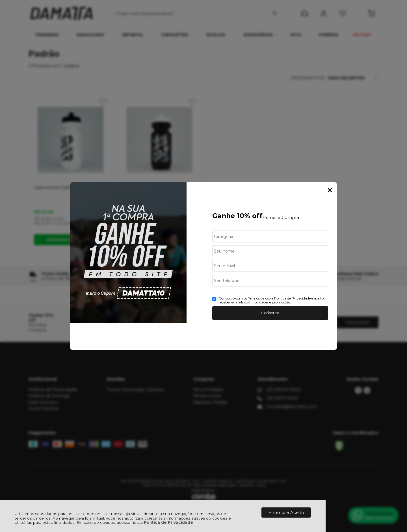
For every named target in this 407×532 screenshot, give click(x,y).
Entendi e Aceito (286, 512)
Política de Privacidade (168, 522)
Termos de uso (259, 298)
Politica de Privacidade (292, 298)
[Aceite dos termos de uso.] (214, 299)
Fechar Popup (330, 190)
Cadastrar (270, 313)
